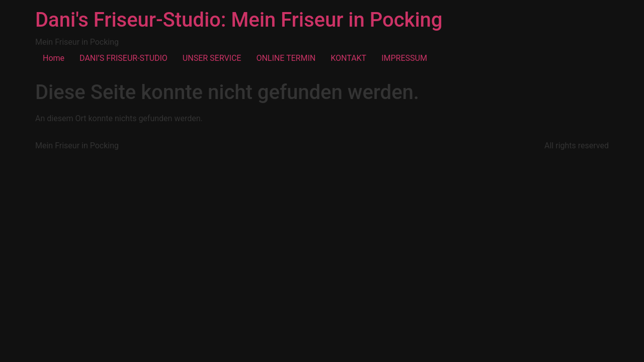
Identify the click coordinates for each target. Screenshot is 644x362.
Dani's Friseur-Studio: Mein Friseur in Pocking (239, 20)
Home (54, 58)
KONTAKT (348, 58)
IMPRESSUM (404, 58)
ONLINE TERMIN (286, 58)
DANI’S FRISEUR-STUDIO (124, 58)
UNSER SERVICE (212, 58)
